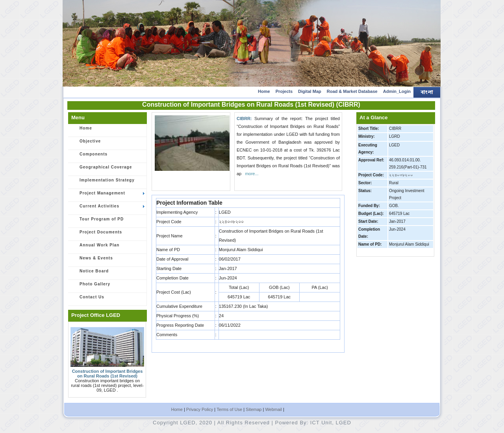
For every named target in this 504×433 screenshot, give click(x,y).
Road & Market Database (352, 91)
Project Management (108, 196)
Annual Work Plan (95, 248)
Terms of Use (229, 409)
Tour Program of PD (97, 222)
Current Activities (108, 209)
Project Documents (96, 235)
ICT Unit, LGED (331, 423)
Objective (86, 144)
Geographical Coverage (101, 170)
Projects (284, 91)
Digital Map (310, 91)
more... (252, 174)
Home (264, 91)
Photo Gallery (91, 287)
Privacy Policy (200, 409)
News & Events (92, 261)
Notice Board (90, 274)
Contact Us (88, 300)
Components (89, 157)
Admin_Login (397, 91)
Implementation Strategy (103, 183)
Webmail (273, 409)
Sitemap (254, 409)
